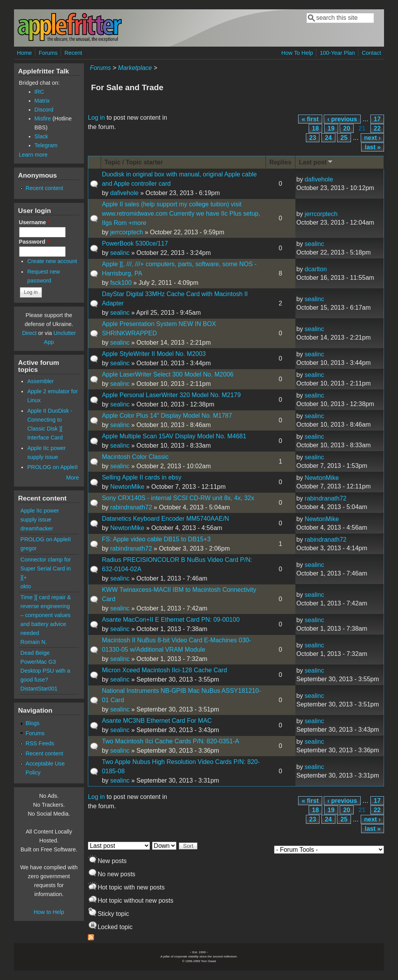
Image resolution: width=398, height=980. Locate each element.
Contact (372, 53)
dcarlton (316, 269)
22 (377, 128)
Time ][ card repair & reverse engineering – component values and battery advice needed (46, 615)
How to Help (49, 912)
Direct (30, 333)
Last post (316, 162)
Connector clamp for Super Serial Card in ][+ (46, 568)
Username (34, 222)
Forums (48, 53)
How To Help (297, 53)
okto (26, 586)
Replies (280, 162)
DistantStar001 (39, 689)
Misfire (43, 119)
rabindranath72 (131, 507)
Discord (44, 110)
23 (313, 138)
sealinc (120, 253)
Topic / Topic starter (134, 162)
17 (377, 119)
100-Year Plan (338, 53)
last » (373, 147)
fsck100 (121, 283)
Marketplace (135, 68)
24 (328, 138)
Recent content (45, 188)
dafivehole (124, 193)
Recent (73, 53)
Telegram (46, 145)
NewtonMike (127, 487)
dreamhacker (37, 528)
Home (24, 53)
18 (316, 128)
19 (331, 128)
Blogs (33, 723)
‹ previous (342, 119)
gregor (29, 548)
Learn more (33, 155)
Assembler (40, 381)
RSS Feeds (40, 743)
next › (373, 138)
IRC (39, 92)
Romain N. (34, 642)
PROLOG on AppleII (52, 467)
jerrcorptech (126, 232)
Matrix (42, 101)
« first (310, 119)
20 (347, 128)
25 (344, 138)
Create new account (52, 261)
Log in (96, 118)
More (72, 478)
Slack (41, 136)
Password (34, 242)
